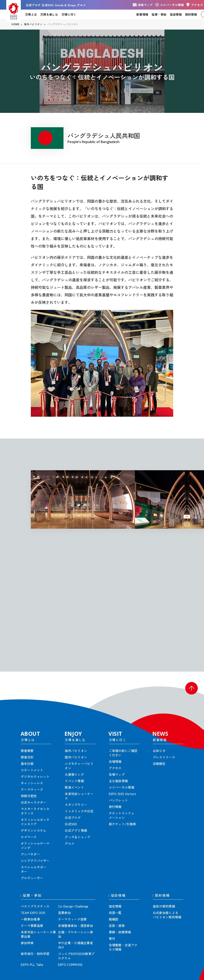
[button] (192, 688)
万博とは (31, 14)
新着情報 (142, 14)
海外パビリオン (33, 24)
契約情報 (191, 14)
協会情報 (176, 14)
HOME (15, 24)
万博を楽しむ (49, 14)
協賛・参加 (159, 14)
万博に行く (69, 14)
